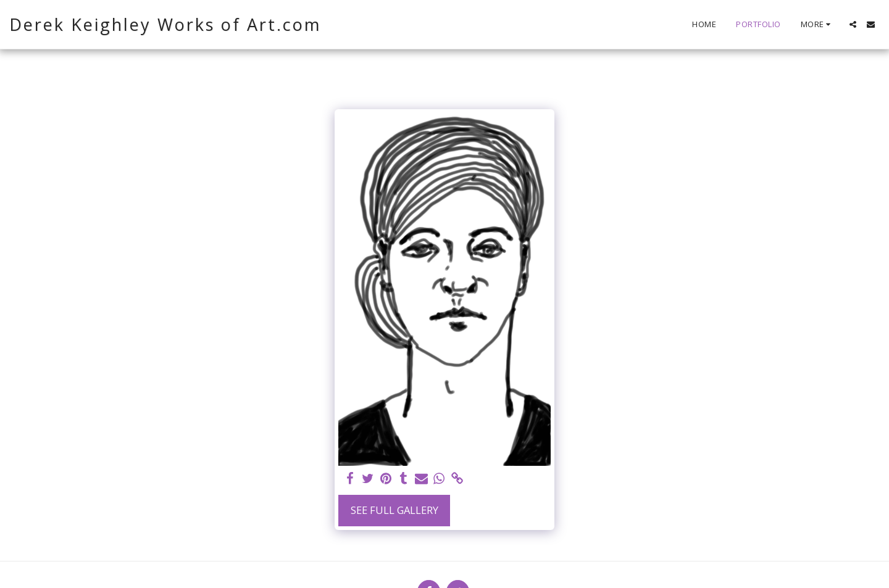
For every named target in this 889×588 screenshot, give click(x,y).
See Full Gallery (394, 510)
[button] (853, 24)
